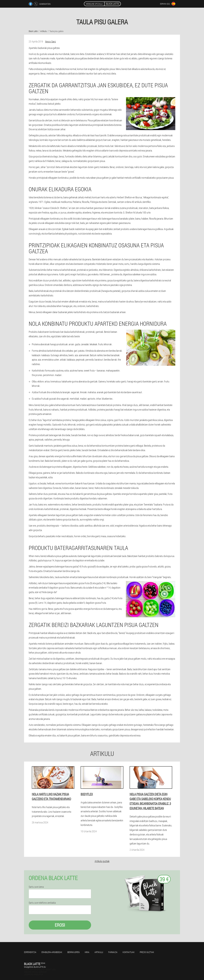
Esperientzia (30, 952)
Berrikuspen (73, 952)
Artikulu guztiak (102, 861)
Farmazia (113, 952)
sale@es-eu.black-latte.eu (35, 967)
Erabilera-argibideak (52, 952)
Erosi (60, 925)
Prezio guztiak (147, 952)
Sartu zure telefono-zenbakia (42, 903)
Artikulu (99, 952)
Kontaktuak (129, 952)
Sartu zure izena (36, 887)
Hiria (87, 952)
